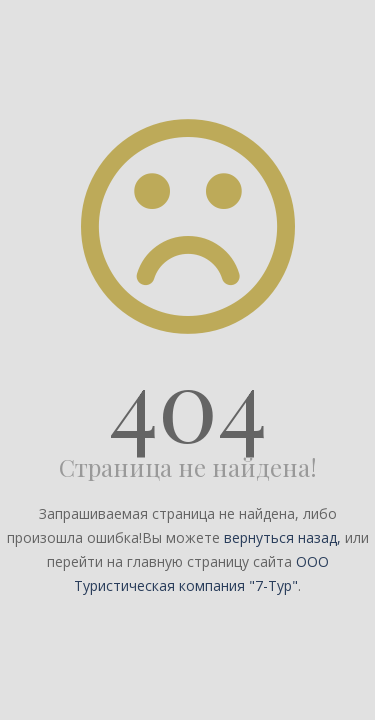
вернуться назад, (282, 537)
